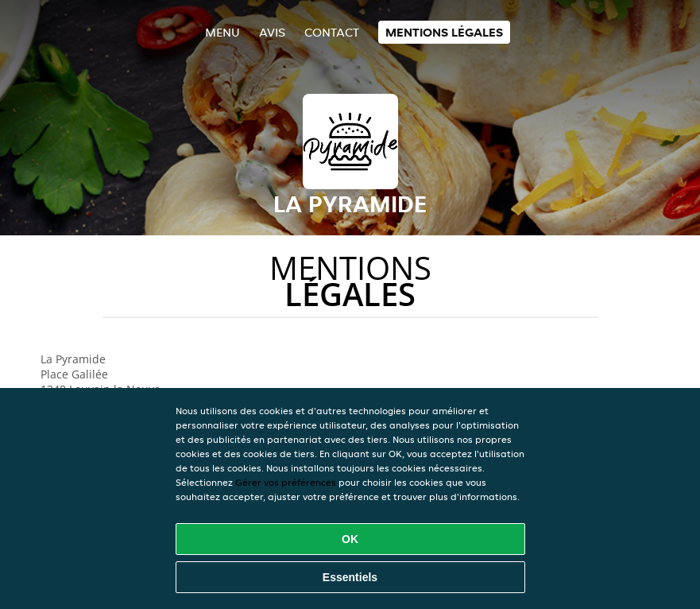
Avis (272, 32)
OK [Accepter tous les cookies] (350, 539)
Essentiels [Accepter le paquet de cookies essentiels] (350, 577)
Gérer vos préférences (286, 482)
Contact (332, 32)
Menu (222, 32)
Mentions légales (444, 32)
